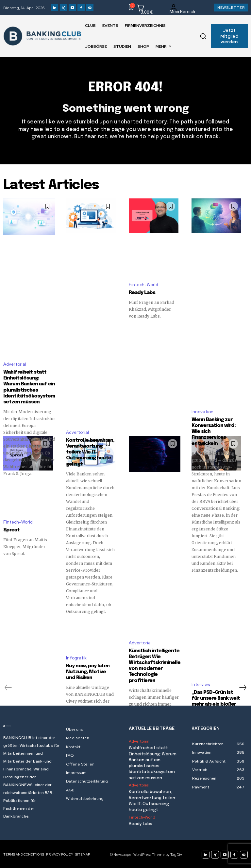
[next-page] (243, 687)
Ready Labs (142, 293)
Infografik (76, 657)
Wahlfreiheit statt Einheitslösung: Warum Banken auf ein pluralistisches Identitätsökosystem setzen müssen (29, 393)
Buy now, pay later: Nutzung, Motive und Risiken (88, 671)
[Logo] (31, 726)
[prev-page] (8, 687)
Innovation (202, 411)
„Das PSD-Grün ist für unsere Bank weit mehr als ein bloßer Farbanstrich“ (216, 701)
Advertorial (15, 370)
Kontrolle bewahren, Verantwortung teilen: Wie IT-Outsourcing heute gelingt (90, 452)
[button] (203, 36)
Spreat (11, 530)
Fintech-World (143, 285)
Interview (201, 684)
